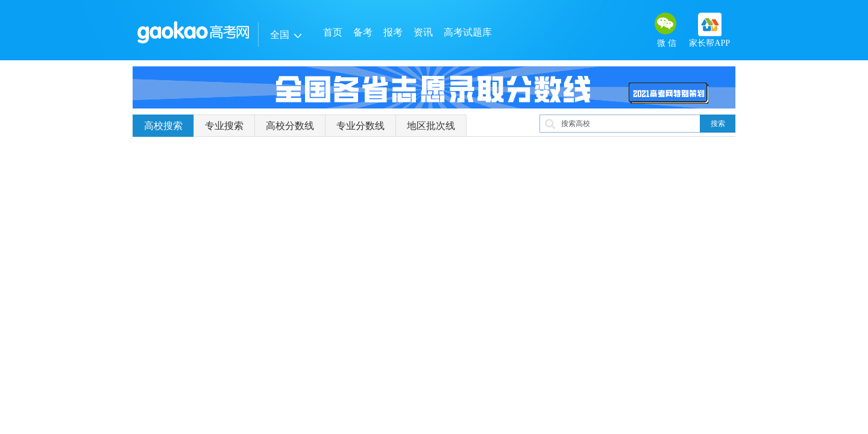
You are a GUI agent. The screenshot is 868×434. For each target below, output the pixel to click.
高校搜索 (163, 126)
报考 (393, 32)
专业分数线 (360, 126)
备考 (363, 32)
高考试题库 (468, 32)
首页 (333, 32)
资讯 (423, 32)
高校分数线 (290, 126)
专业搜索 (224, 126)
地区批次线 (431, 126)
